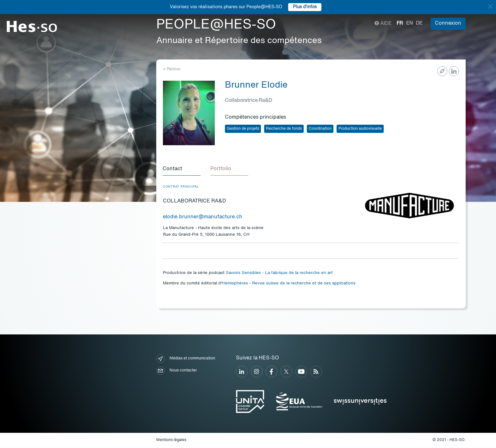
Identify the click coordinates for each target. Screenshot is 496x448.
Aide (383, 24)
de (419, 23)
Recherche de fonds (284, 129)
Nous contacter (177, 371)
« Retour (172, 69)
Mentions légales (171, 440)
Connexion (448, 23)
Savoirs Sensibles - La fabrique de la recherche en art (279, 273)
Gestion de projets (243, 129)
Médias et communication (186, 359)
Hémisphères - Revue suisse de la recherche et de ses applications (289, 284)
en (409, 23)
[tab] (182, 169)
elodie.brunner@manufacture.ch (203, 217)
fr (400, 23)
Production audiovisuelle (360, 129)
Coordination (320, 129)
